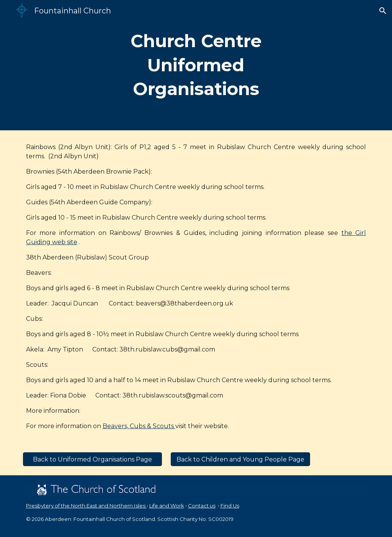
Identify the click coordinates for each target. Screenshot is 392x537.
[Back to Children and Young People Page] (240, 459)
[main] (196, 65)
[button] (383, 11)
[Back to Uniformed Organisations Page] (92, 459)
